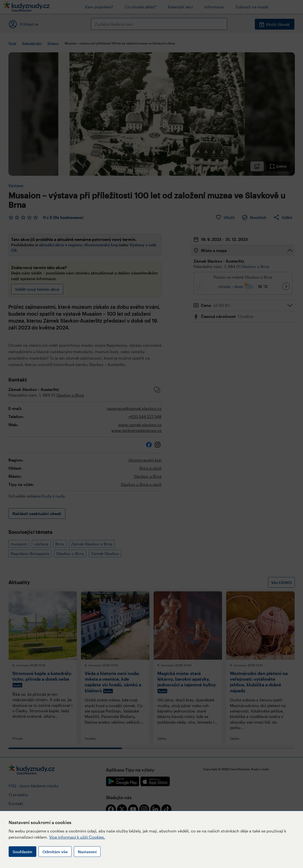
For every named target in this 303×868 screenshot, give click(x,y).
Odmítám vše (55, 852)
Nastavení (87, 852)
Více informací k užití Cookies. (77, 837)
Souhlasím (22, 852)
